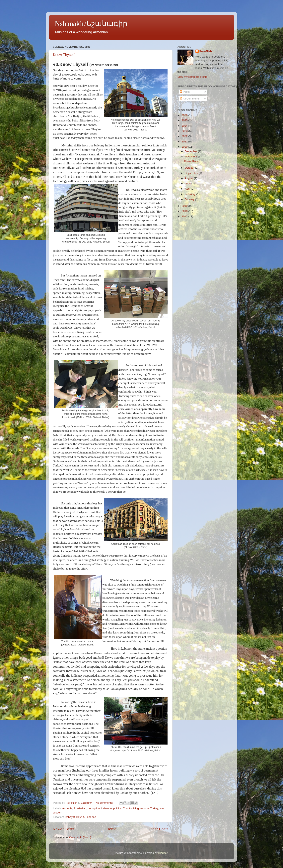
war (162, 808)
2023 (185, 131)
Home (111, 829)
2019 (185, 206)
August (189, 178)
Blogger (163, 853)
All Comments (190, 99)
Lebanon (107, 808)
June (188, 183)
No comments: (105, 803)
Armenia (67, 808)
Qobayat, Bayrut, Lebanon (80, 817)
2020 (185, 147)
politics (117, 808)
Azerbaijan (80, 808)
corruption (94, 808)
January (190, 199)
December (191, 151)
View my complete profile (192, 77)
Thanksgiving (131, 808)
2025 (185, 120)
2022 (185, 136)
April (188, 189)
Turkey (154, 808)
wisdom (58, 813)
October (190, 168)
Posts (185, 92)
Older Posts (159, 829)
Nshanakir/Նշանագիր (91, 24)
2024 (185, 126)
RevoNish (206, 51)
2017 (185, 216)
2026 (185, 115)
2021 (185, 142)
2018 (185, 211)
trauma (145, 808)
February (191, 194)
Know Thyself (64, 55)
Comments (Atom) (80, 837)
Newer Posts (64, 829)
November (191, 157)
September (192, 173)
